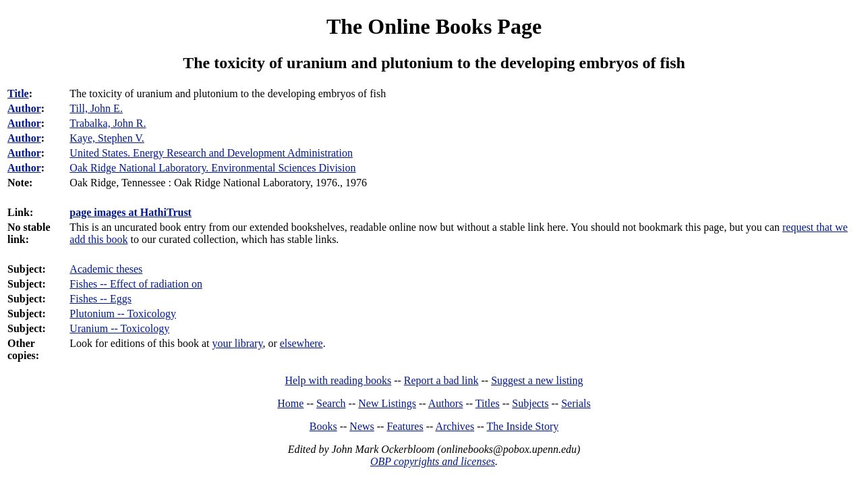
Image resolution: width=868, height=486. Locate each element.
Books (323, 426)
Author (24, 108)
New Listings (387, 403)
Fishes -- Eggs (100, 299)
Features (405, 426)
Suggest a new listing (537, 380)
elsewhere (301, 343)
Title (18, 93)
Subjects (530, 403)
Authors (446, 403)
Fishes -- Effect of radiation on (136, 284)
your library (237, 343)
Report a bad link (441, 380)
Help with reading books (338, 380)
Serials (576, 403)
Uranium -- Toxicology (119, 328)
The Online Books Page (434, 26)
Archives (455, 426)
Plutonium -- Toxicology (123, 314)
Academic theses (106, 269)
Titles (488, 403)
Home (290, 403)
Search (331, 403)
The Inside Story (523, 426)
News (361, 426)
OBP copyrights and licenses (433, 461)
